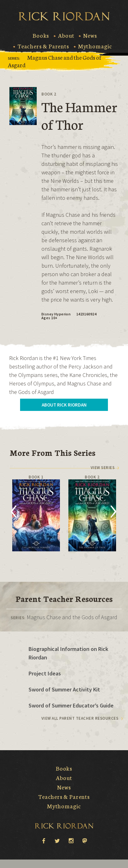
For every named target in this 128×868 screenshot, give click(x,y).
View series (103, 468)
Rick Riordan (64, 16)
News (90, 35)
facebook (43, 840)
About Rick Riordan (64, 405)
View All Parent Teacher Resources (80, 718)
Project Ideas (45, 673)
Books (41, 35)
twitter (57, 840)
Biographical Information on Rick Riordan (68, 653)
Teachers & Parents (43, 46)
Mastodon (85, 841)
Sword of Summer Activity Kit (64, 689)
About (66, 35)
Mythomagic (95, 46)
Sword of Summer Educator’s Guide (71, 705)
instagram (71, 840)
